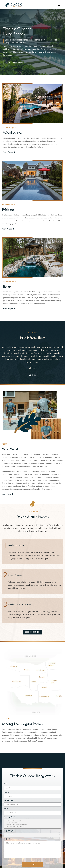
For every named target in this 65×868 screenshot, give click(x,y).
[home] (30, 5)
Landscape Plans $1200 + (32, 821)
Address (7, 792)
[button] (59, 5)
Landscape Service (10, 817)
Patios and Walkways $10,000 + (32, 827)
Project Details (9, 839)
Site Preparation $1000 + (32, 823)
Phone (6, 809)
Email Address (9, 800)
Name (6, 784)
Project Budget (9, 831)
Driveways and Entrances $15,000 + (32, 825)
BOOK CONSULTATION (14, 63)
